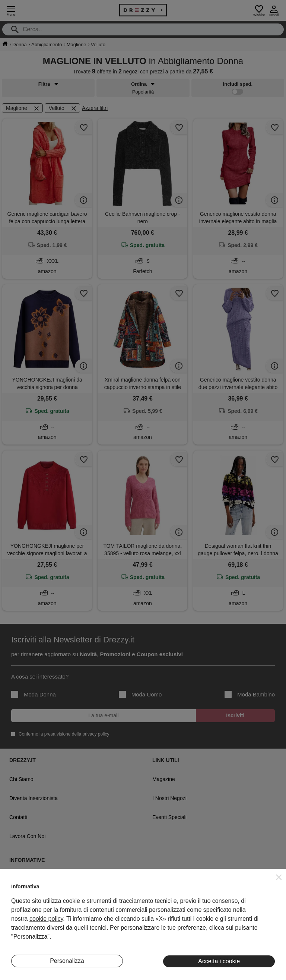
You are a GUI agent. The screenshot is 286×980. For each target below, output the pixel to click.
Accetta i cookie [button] (219, 961)
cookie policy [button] (46, 919)
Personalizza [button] (67, 961)
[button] (279, 877)
